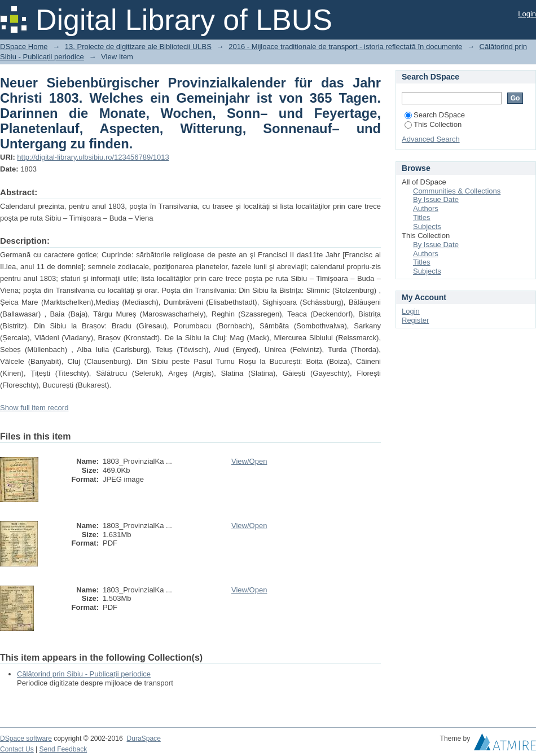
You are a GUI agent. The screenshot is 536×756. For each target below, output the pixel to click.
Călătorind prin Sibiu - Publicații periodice (84, 674)
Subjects (427, 227)
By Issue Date (436, 199)
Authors (426, 208)
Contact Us (17, 749)
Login (527, 14)
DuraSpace (143, 739)
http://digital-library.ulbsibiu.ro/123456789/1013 (93, 157)
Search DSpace (435, 115)
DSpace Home (24, 47)
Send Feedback (63, 749)
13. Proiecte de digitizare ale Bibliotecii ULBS (138, 47)
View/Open (249, 461)
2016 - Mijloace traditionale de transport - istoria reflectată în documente (345, 47)
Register (415, 320)
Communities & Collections (457, 191)
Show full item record (34, 408)
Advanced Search (431, 139)
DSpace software (26, 739)
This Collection (433, 124)
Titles (422, 217)
